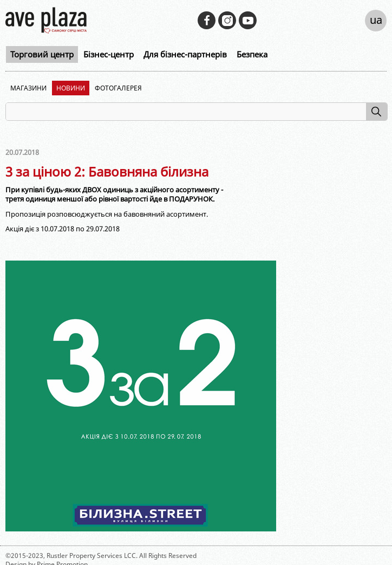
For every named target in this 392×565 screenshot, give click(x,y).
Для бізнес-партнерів (185, 54)
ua (376, 20)
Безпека (252, 54)
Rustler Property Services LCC (91, 556)
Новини (71, 88)
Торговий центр (42, 54)
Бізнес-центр (109, 54)
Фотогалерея (118, 88)
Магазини (28, 88)
